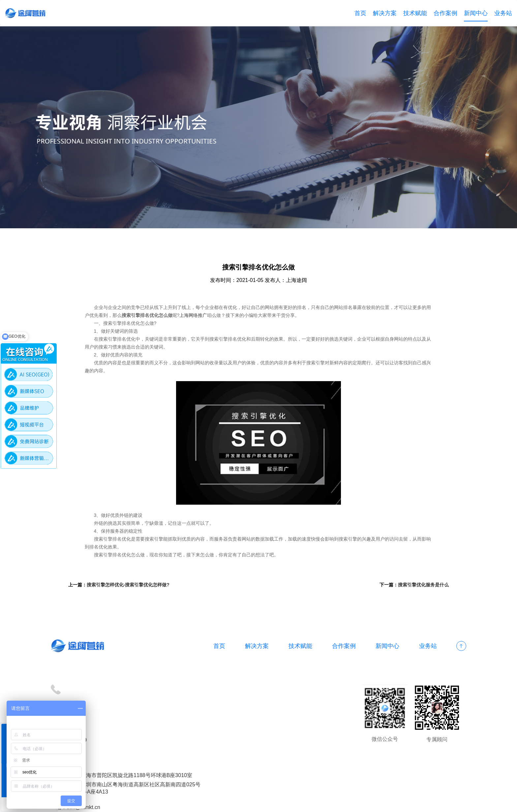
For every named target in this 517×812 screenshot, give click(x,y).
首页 (360, 13)
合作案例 (445, 13)
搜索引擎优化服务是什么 (422, 585)
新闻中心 (476, 13)
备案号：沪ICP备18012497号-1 (196, 803)
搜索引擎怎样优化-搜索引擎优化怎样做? (130, 585)
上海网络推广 (199, 316)
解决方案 (385, 13)
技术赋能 (415, 13)
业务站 (503, 13)
